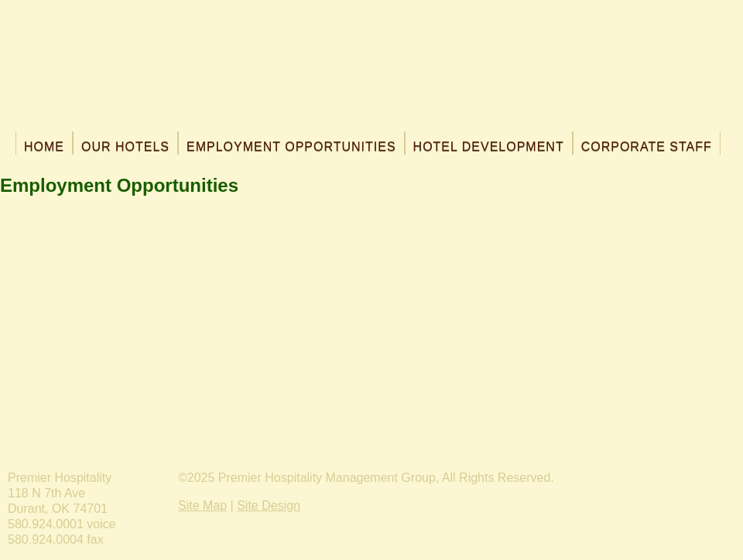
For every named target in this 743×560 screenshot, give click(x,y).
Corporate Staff (647, 147)
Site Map (202, 505)
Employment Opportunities (291, 147)
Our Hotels (125, 147)
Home (44, 147)
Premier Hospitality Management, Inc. (372, 70)
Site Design (269, 505)
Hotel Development (489, 147)
